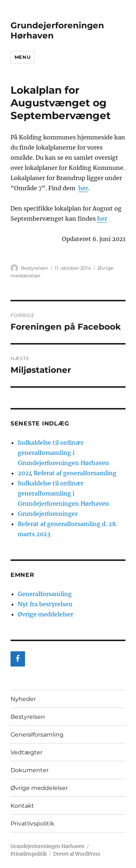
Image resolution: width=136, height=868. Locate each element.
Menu (22, 57)
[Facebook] (18, 659)
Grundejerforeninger (48, 514)
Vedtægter (26, 752)
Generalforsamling (45, 594)
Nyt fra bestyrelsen (45, 604)
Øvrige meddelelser (46, 614)
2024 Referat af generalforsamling (67, 473)
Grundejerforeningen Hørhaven (48, 846)
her (83, 188)
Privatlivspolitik (32, 824)
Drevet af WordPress (77, 854)
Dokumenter (30, 770)
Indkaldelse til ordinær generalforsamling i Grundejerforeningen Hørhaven (63, 453)
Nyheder (23, 699)
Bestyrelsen (34, 268)
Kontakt (22, 806)
